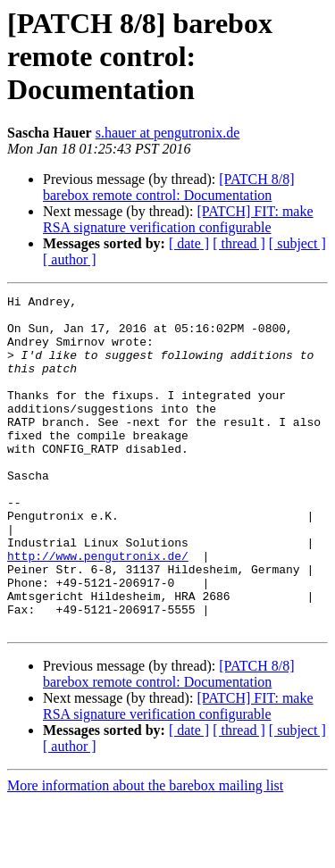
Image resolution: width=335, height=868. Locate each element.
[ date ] (189, 243)
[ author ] (70, 259)
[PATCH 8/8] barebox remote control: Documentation (169, 187)
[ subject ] (297, 243)
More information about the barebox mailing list (145, 852)
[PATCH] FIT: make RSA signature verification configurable (178, 219)
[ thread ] (239, 243)
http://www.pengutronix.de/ (98, 609)
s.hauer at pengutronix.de (168, 133)
